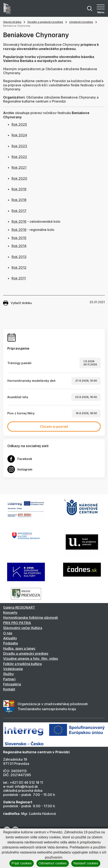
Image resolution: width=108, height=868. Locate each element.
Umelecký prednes (81, 22)
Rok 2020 (19, 178)
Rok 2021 (19, 167)
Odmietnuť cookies (53, 863)
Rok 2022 (19, 157)
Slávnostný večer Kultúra (23, 628)
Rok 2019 (19, 189)
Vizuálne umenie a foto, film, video (31, 659)
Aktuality (10, 638)
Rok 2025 (19, 124)
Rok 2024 (19, 135)
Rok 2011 (19, 278)
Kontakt (9, 689)
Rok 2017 (19, 211)
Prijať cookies (22, 863)
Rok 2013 (19, 257)
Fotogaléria (12, 684)
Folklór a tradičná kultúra (22, 664)
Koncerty (10, 612)
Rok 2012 (19, 267)
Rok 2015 (19, 238)
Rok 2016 (19, 221)
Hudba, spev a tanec (19, 648)
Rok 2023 (19, 146)
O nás (8, 633)
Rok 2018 (19, 200)
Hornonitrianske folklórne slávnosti (31, 618)
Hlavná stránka (12, 22)
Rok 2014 (19, 246)
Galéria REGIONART (19, 607)
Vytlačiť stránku (18, 303)
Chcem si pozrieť (54, 427)
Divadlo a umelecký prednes (45, 22)
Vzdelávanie (13, 669)
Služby (8, 674)
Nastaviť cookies (86, 863)
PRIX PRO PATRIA (17, 623)
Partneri (9, 679)
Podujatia (10, 643)
